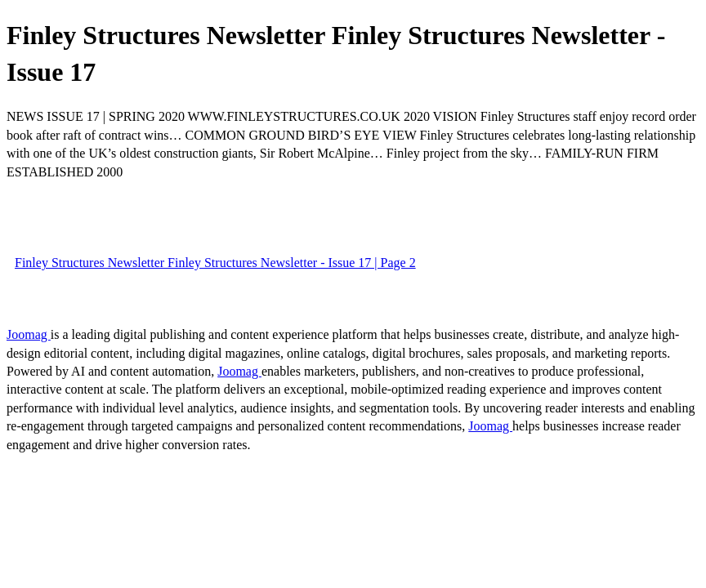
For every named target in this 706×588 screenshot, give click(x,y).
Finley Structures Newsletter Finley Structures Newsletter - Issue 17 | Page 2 (215, 263)
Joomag (29, 334)
